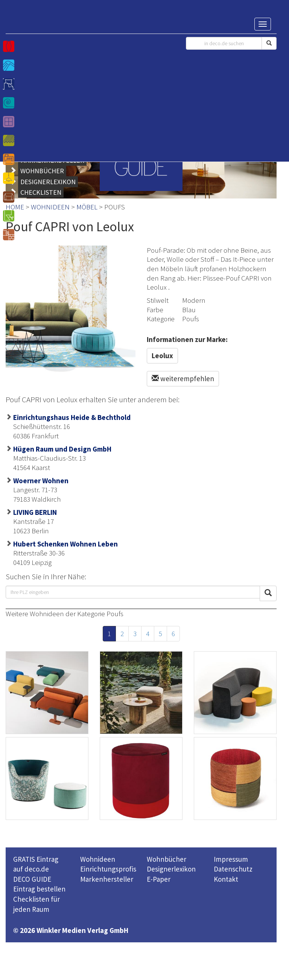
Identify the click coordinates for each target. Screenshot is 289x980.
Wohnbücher (167, 859)
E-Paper (159, 879)
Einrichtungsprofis (108, 869)
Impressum (231, 859)
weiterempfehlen (183, 379)
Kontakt (226, 879)
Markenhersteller (107, 879)
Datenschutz (233, 869)
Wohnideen (98, 859)
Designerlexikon (171, 869)
